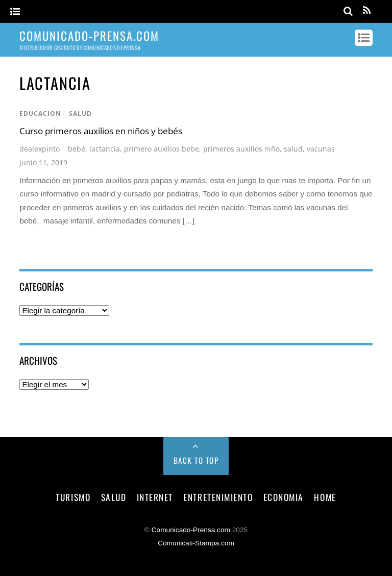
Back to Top (196, 460)
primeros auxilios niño (241, 149)
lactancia (105, 149)
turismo (73, 497)
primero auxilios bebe (162, 149)
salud (80, 114)
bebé (77, 149)
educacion (40, 114)
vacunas (321, 149)
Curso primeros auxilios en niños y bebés (101, 131)
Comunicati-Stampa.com (196, 543)
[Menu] (15, 12)
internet (155, 497)
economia (284, 497)
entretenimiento (218, 497)
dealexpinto (40, 149)
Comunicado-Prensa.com (191, 530)
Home (325, 497)
